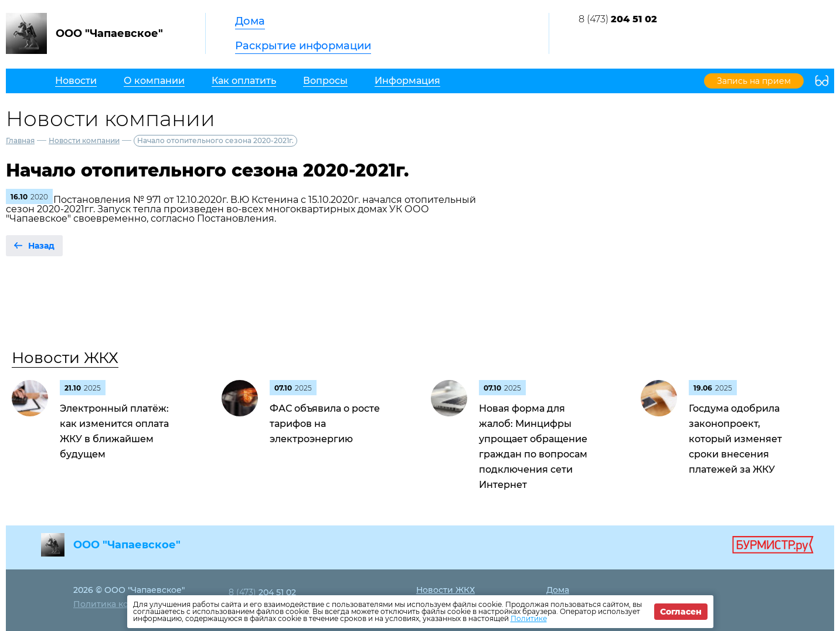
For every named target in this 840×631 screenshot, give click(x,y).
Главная (20, 140)
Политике (529, 618)
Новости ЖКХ (65, 358)
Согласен (681, 612)
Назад (41, 246)
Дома (250, 21)
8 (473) (618, 19)
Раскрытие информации (303, 46)
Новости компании (84, 140)
